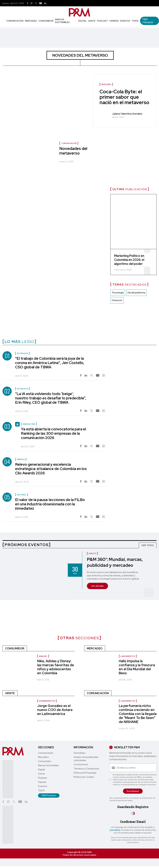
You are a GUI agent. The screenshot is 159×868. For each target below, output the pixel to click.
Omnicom (117, 300)
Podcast (102, 21)
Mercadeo (31, 21)
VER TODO (148, 545)
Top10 (135, 21)
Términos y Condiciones (86, 769)
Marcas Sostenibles (62, 21)
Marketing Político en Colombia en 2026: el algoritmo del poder (129, 260)
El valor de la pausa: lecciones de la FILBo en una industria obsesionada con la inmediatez (50, 504)
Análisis (43, 656)
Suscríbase (79, 753)
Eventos (125, 21)
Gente (92, 21)
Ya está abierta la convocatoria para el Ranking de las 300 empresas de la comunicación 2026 (53, 433)
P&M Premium (148, 21)
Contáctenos (81, 764)
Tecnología (118, 293)
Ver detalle (97, 586)
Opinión (114, 21)
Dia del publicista (136, 293)
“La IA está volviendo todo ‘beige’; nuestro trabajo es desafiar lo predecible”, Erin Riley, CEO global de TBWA (51, 398)
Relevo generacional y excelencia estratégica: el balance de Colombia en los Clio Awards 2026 (51, 469)
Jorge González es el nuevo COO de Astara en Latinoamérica (55, 710)
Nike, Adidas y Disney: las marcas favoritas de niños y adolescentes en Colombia (56, 667)
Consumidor (46, 21)
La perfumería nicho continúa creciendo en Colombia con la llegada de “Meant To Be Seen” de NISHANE (138, 714)
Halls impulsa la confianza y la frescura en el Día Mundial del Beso (137, 667)
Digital (82, 21)
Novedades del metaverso (73, 151)
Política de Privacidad (85, 773)
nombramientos (47, 701)
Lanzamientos (128, 656)
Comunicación (15, 21)
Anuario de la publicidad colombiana (86, 759)
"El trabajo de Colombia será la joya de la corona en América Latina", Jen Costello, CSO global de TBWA (50, 363)
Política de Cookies (84, 777)
